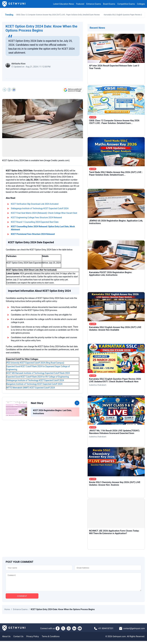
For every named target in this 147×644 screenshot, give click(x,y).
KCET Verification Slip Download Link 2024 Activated (35, 204)
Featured (80, 4)
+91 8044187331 (106, 631)
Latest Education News (64, 4)
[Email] (108, 568)
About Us (6, 639)
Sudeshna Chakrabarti (98, 385)
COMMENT (22, 599)
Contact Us (18, 639)
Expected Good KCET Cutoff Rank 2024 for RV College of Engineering (38, 377)
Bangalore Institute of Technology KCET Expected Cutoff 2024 (34, 384)
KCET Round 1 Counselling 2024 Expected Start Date (35, 222)
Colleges (141, 4)
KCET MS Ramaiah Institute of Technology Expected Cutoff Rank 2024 (38, 373)
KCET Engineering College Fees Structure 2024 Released (36, 217)
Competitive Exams (126, 4)
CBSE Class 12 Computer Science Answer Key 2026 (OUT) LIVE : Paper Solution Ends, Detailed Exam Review (58, 15)
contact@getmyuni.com (134, 631)
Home (7, 612)
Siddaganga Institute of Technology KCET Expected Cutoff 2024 (40, 208)
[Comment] (73, 583)
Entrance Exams (94, 4)
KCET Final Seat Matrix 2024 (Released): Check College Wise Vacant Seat (44, 213)
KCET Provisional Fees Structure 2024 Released (33, 234)
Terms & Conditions (51, 639)
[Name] (39, 568)
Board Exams (109, 4)
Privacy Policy (33, 639)
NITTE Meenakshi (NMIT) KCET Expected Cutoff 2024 (31, 388)
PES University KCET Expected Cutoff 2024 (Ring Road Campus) (35, 363)
